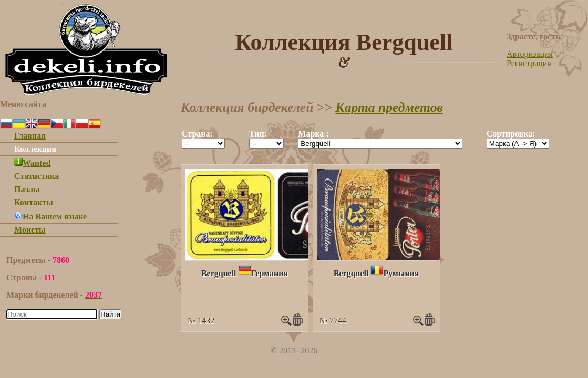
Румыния (401, 273)
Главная (30, 136)
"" (203, 144)
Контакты (34, 202)
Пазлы (27, 189)
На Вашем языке (50, 217)
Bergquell (219, 273)
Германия (270, 273)
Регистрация (529, 63)
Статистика (37, 176)
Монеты (30, 230)
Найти (110, 314)
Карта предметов (389, 107)
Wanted (32, 163)
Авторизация (530, 54)
